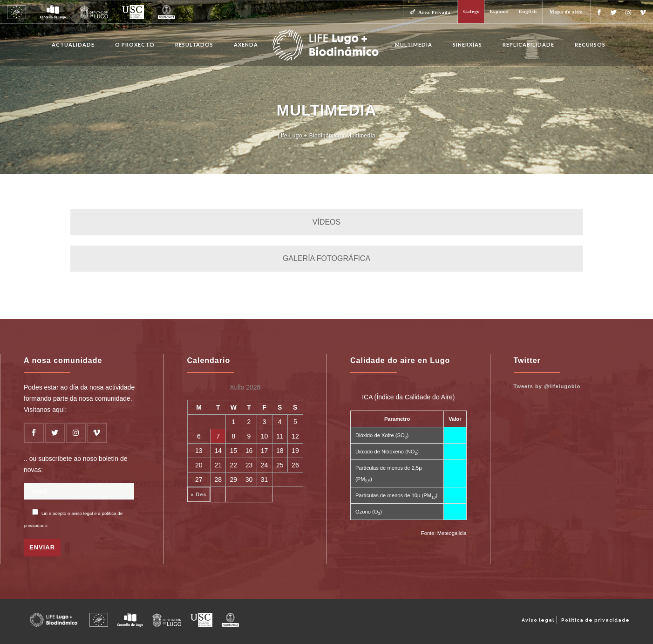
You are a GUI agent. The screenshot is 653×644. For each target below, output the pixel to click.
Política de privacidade (595, 620)
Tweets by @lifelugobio (547, 386)
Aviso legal (538, 620)
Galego (471, 11)
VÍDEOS (326, 222)
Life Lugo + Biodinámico (309, 136)
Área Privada (434, 12)
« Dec (198, 494)
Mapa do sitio (566, 12)
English (528, 11)
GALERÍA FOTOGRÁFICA (326, 258)
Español (499, 11)
